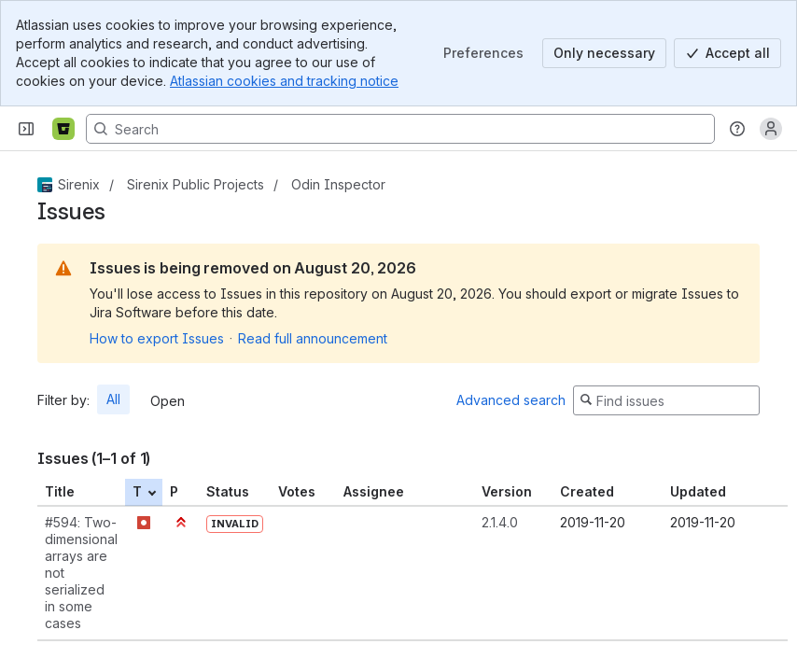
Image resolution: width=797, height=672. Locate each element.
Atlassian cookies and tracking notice (284, 81)
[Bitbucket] (63, 129)
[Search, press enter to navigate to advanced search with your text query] (400, 129)
